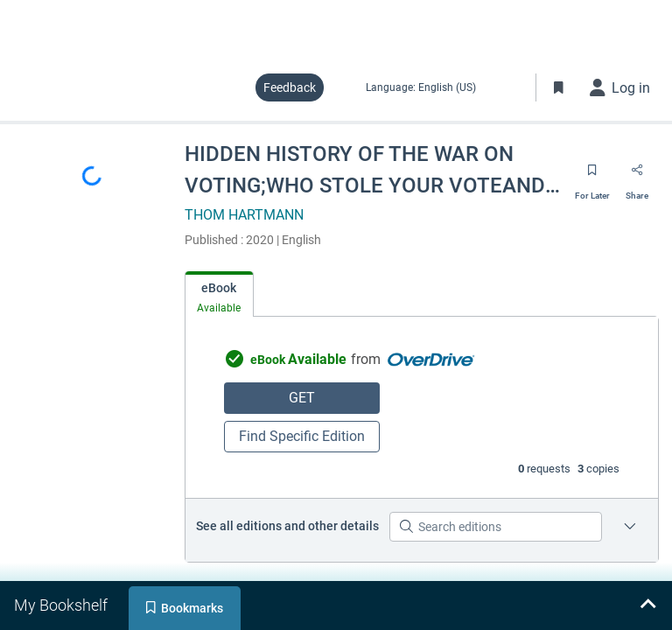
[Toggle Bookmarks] (559, 87)
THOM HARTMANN (244, 215)
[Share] (637, 176)
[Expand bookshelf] (647, 605)
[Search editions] (496, 527)
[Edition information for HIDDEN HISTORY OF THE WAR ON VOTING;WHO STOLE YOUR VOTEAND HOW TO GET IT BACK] (630, 527)
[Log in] (620, 87)
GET (302, 398)
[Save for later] (592, 176)
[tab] (219, 294)
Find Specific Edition (302, 436)
